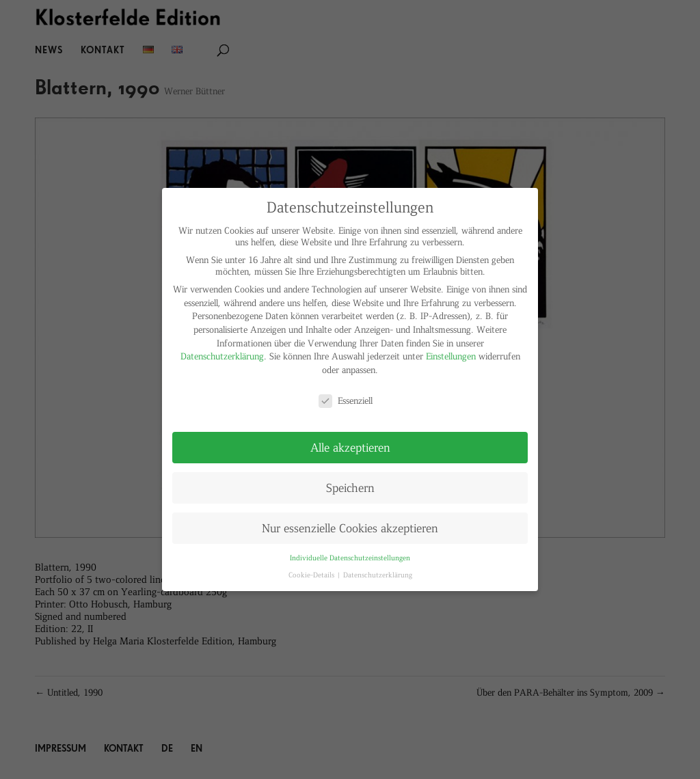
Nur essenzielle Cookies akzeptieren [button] (350, 528)
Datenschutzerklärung (222, 356)
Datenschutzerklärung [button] (378, 574)
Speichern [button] (350, 487)
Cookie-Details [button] (312, 574)
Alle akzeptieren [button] (350, 447)
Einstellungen (451, 356)
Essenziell (346, 400)
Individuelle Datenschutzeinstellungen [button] (350, 557)
